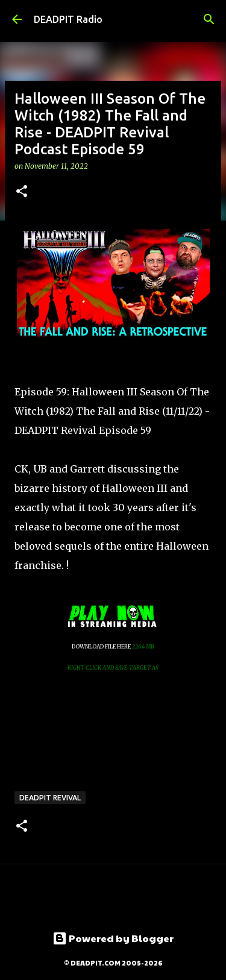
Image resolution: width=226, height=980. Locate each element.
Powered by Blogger (113, 938)
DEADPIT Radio (68, 19)
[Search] (209, 19)
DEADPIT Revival (50, 798)
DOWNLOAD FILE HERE (102, 646)
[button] (22, 192)
